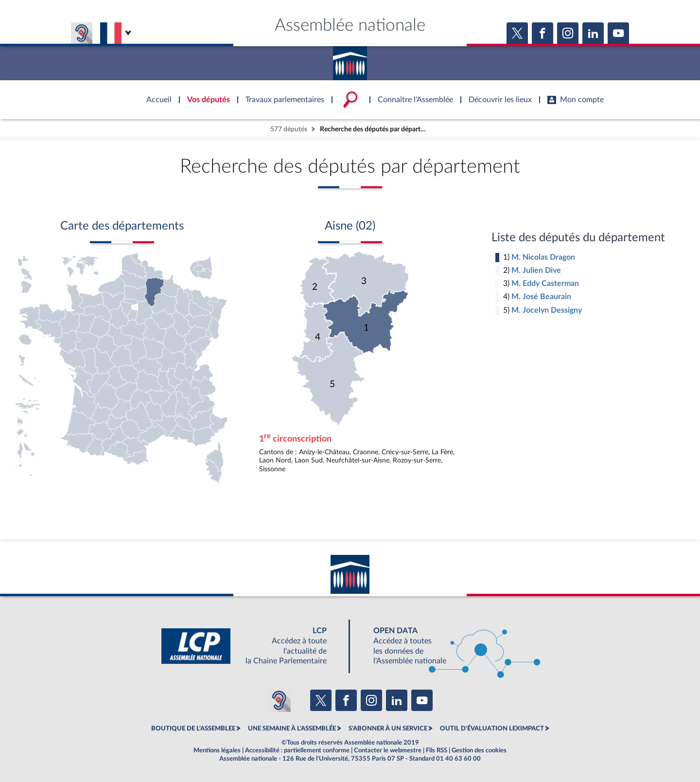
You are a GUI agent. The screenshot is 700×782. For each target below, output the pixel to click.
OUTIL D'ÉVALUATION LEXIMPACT (492, 729)
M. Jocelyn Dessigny (547, 310)
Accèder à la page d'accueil (350, 60)
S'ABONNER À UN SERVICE (388, 729)
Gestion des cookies (479, 750)
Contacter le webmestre (388, 750)
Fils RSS (437, 750)
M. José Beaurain (541, 297)
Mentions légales (217, 750)
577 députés (289, 129)
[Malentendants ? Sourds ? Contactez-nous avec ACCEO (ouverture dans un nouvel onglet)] (279, 700)
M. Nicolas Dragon (543, 257)
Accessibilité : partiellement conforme (297, 750)
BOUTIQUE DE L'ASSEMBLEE (193, 729)
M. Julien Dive (536, 270)
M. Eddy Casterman (545, 284)
